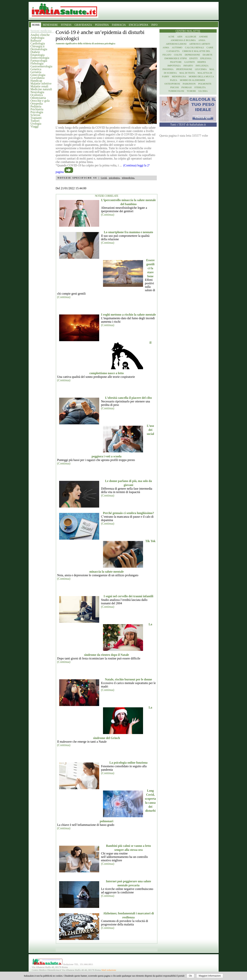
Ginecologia (38, 75)
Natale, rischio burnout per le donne (128, 679)
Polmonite (205, 84)
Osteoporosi (172, 84)
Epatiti (193, 58)
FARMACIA (119, 25)
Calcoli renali (194, 48)
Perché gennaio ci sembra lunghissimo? (128, 513)
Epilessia (206, 58)
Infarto (188, 66)
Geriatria (36, 72)
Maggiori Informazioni (210, 976)
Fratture (176, 62)
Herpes (202, 62)
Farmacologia (39, 61)
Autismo (177, 48)
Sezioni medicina (41, 31)
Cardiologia (38, 43)
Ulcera (203, 91)
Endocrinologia (40, 58)
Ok (190, 976)
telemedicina (128, 178)
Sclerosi (35, 115)
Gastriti (189, 62)
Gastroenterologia (41, 66)
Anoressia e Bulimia (183, 40)
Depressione (192, 55)
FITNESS (66, 25)
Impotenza (174, 66)
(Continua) (108, 215)
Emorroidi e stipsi (176, 58)
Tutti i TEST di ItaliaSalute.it (188, 125)
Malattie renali (39, 86)
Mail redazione (109, 970)
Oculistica (37, 95)
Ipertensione (184, 69)
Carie (210, 48)
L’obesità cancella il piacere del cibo (128, 398)
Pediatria (36, 106)
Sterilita (200, 87)
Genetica (36, 69)
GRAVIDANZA (83, 25)
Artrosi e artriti (200, 44)
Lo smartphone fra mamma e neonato (128, 232)
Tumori (35, 121)
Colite (178, 55)
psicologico (114, 178)
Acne (171, 37)
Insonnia (168, 69)
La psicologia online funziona (129, 763)
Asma (166, 48)
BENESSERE (50, 25)
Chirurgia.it (38, 46)
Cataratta (173, 51)
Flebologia (37, 63)
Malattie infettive (41, 83)
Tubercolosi (176, 91)
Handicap (36, 81)
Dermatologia (39, 49)
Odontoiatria (38, 98)
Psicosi (175, 87)
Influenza (202, 66)
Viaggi (35, 126)
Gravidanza (38, 78)
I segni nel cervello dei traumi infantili (128, 596)
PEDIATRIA (102, 25)
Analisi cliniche (40, 35)
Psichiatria (37, 109)
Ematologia (38, 55)
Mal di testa (187, 73)
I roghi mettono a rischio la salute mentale (128, 315)
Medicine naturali (41, 89)
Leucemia (201, 69)
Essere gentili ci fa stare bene (150, 268)
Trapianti (36, 118)
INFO (154, 25)
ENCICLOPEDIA (138, 25)
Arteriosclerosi (176, 44)
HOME (36, 25)
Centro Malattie (188, 31)
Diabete (35, 52)
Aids (180, 37)
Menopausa (179, 77)
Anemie (203, 37)
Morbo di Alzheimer (192, 80)
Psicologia (37, 112)
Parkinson (189, 84)
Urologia (36, 124)
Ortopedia (37, 104)
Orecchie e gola (40, 101)
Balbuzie (36, 41)
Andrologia (37, 38)
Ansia (202, 40)
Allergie (191, 37)
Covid (104, 178)
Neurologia (37, 92)
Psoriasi (186, 87)
